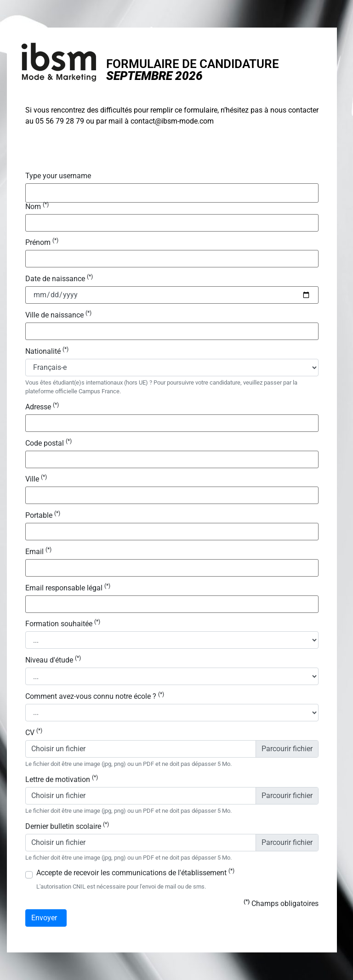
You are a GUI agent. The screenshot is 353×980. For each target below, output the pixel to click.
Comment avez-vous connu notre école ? (95, 697)
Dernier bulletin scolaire (67, 827)
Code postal (48, 443)
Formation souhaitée (63, 624)
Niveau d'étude (53, 660)
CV (34, 733)
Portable (43, 515)
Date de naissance (59, 279)
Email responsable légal (68, 588)
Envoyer (46, 918)
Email (38, 552)
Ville (36, 479)
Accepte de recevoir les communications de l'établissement (135, 873)
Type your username (58, 176)
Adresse (42, 407)
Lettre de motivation (62, 780)
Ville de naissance (58, 315)
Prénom (42, 243)
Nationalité (47, 351)
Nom (37, 207)
